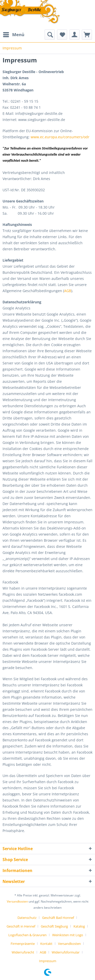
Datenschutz (27, 918)
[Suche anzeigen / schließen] (50, 35)
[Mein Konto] (74, 35)
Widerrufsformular (66, 952)
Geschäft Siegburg (54, 926)
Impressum (48, 961)
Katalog (79, 926)
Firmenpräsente (23, 944)
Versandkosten (17, 901)
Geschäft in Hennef (21, 926)
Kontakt (46, 944)
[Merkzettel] (62, 35)
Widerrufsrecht (23, 952)
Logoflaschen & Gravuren (27, 935)
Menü (14, 34)
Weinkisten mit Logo (68, 935)
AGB (68, 291)
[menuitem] (13, 35)
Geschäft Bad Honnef (58, 918)
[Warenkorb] (87, 35)
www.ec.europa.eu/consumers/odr (60, 137)
